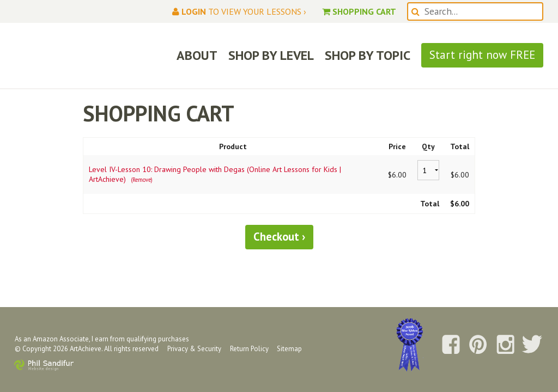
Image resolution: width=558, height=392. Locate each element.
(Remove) (142, 180)
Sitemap (289, 349)
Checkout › (279, 237)
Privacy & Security (194, 349)
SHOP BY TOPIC (368, 55)
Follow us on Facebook (451, 345)
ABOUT (197, 55)
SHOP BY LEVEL (271, 55)
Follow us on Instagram (505, 345)
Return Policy (249, 349)
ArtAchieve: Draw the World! (91, 56)
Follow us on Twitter (532, 345)
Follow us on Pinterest (478, 345)
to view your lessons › (239, 11)
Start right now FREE (482, 55)
